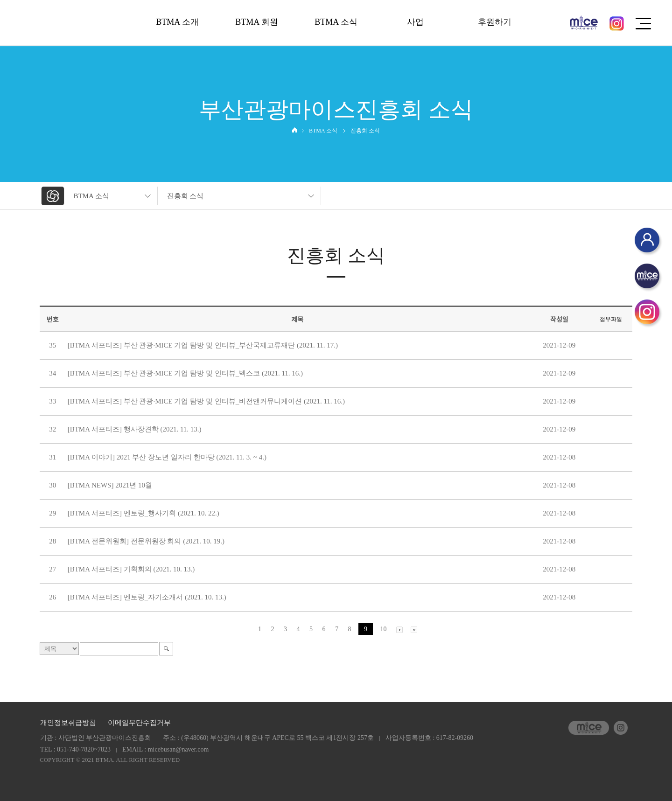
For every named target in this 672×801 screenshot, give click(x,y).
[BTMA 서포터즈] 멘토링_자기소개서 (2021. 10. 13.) (147, 597)
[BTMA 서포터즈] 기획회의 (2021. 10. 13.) (131, 569)
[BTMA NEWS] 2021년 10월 (110, 485)
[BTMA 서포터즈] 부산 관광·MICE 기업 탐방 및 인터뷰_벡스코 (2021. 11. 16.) (185, 373)
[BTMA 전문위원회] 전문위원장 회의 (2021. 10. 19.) (146, 541)
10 (384, 629)
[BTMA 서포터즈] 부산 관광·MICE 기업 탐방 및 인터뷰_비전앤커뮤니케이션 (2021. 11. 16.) (206, 401)
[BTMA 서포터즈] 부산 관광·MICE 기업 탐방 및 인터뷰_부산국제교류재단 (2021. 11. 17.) (203, 345)
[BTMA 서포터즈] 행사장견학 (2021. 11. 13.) (135, 429)
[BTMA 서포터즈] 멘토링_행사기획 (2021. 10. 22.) (143, 513)
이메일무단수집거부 (139, 723)
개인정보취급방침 (68, 723)
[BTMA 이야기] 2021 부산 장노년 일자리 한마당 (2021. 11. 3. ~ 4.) (167, 457)
